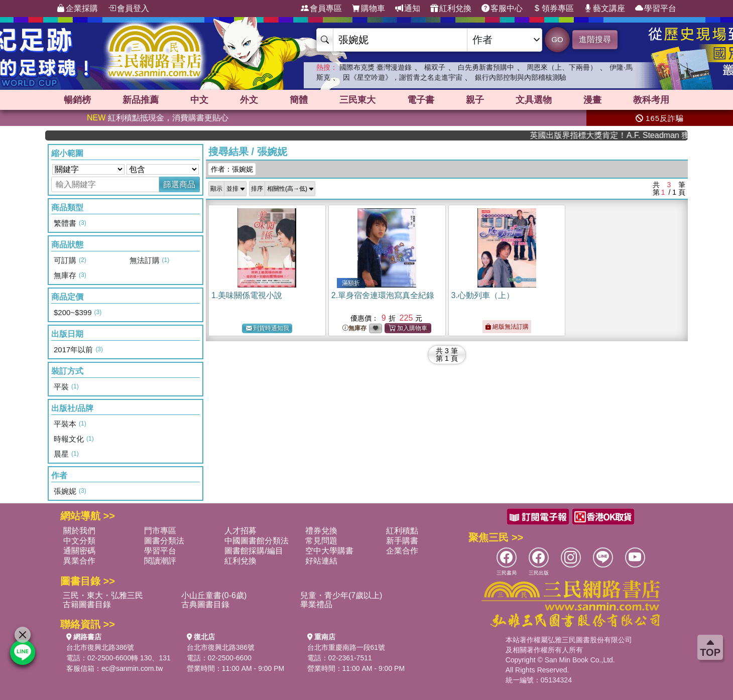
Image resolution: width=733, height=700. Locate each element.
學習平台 (656, 9)
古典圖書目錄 (205, 604)
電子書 (421, 100)
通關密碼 (79, 551)
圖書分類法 (164, 541)
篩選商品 (179, 184)
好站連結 (321, 561)
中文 (199, 100)
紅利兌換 (451, 9)
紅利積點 (402, 531)
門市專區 (160, 531)
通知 (408, 9)
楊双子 (435, 67)
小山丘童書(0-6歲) (214, 595)
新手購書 (402, 541)
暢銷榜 (77, 100)
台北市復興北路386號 (100, 647)
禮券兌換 (321, 531)
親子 (475, 100)
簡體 (299, 100)
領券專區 (553, 9)
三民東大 (357, 100)
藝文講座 (604, 9)
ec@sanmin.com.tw (132, 668)
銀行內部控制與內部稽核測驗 (521, 77)
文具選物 (534, 100)
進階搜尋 (595, 39)
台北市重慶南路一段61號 (346, 647)
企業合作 (402, 551)
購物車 (369, 9)
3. (483, 295)
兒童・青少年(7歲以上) (341, 595)
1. (247, 295)
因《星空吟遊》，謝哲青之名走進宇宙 (403, 77)
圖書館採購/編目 (254, 551)
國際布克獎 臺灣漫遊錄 (376, 67)
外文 (249, 100)
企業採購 (77, 9)
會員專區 (321, 9)
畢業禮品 (316, 604)
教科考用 (651, 100)
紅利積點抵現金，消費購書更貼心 (158, 118)
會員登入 (129, 9)
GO (557, 39)
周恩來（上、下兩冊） (562, 67)
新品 (141, 100)
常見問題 (321, 541)
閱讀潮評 (160, 561)
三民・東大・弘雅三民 (103, 595)
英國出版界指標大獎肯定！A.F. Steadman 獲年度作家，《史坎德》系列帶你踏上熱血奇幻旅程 (634, 135)
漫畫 (592, 100)
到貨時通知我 (268, 328)
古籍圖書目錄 (87, 604)
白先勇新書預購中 (486, 67)
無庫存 (354, 328)
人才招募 (240, 531)
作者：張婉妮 (232, 169)
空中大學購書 (329, 551)
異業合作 (79, 561)
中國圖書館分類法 (257, 541)
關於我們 (79, 531)
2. (383, 295)
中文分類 (79, 541)
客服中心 (502, 9)
